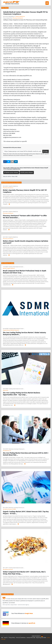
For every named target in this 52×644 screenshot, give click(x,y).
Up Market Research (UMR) (9, 509)
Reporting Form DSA (41, 638)
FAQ (2, 638)
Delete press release (11, 172)
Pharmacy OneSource (18, 18)
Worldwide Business (8, 569)
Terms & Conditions (21, 638)
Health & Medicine (20, 16)
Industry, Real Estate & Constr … (16, 267)
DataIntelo (6, 390)
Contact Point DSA (31, 638)
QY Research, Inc (7, 451)
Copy (46, 151)
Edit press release (27, 172)
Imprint (6, 638)
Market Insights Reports (9, 268)
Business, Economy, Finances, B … (17, 449)
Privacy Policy (12, 638)
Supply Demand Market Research (11, 330)
